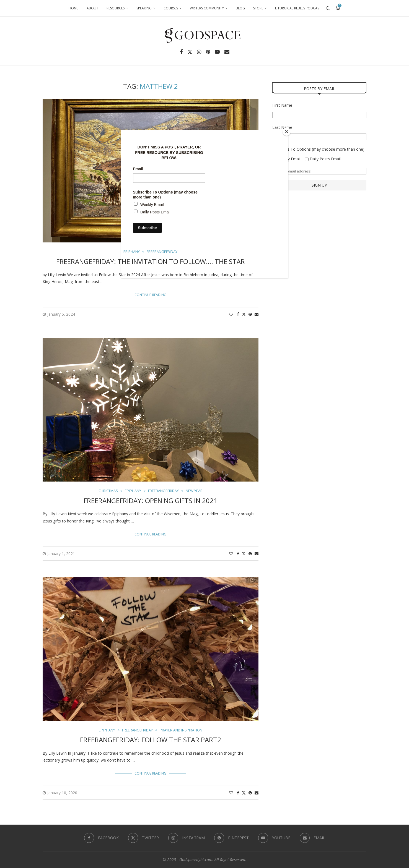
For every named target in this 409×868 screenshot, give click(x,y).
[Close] (287, 132)
